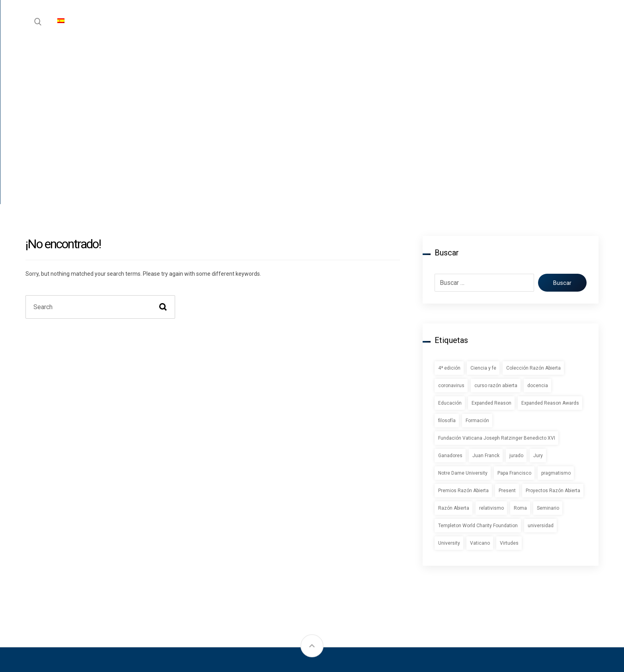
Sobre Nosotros (444, 532)
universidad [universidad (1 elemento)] (541, 367)
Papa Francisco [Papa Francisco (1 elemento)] (514, 315)
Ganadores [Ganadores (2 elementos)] (450, 297)
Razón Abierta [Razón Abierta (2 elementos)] (454, 350)
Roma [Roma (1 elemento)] (520, 350)
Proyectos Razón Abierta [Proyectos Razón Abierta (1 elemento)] (553, 332)
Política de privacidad (551, 532)
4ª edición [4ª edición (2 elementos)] (449, 210)
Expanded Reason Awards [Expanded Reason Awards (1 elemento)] (550, 245)
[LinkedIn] (89, 598)
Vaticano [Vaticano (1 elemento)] (480, 385)
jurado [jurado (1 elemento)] (516, 297)
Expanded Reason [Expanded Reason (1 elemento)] (491, 245)
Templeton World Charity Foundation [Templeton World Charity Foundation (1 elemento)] (478, 367)
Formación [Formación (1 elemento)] (477, 262)
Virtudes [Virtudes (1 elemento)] (509, 385)
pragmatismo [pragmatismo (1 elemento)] (556, 315)
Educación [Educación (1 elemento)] (450, 245)
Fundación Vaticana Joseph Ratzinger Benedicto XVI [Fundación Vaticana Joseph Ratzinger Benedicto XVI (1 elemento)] (497, 280)
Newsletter (337, 560)
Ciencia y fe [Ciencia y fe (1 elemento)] (483, 210)
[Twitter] (65, 598)
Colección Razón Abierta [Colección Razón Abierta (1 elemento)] (533, 210)
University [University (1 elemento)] (449, 385)
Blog (327, 546)
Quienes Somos (444, 546)
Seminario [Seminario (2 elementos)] (548, 350)
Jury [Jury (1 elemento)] (538, 297)
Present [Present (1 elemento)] (507, 332)
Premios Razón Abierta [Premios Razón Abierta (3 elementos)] (463, 332)
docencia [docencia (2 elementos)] (538, 227)
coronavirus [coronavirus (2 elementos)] (451, 227)
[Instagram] (41, 598)
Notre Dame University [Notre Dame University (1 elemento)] (463, 315)
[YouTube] (113, 598)
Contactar (434, 560)
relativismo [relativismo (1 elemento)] (491, 350)
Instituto (333, 532)
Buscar (559, 124)
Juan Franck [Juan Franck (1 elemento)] (486, 297)
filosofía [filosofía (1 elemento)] (447, 262)
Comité (430, 575)
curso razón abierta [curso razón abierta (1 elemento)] (496, 227)
